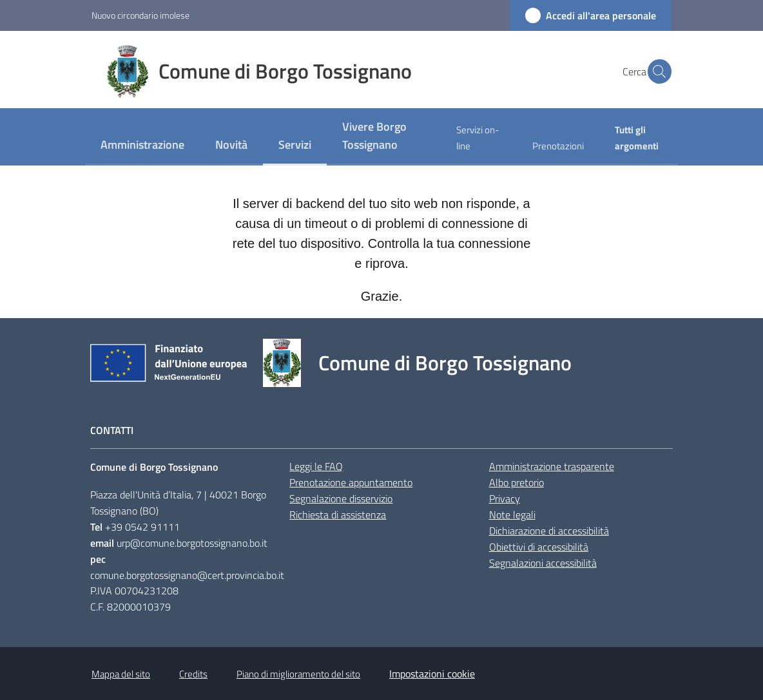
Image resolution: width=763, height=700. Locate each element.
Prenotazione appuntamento (351, 482)
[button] (656, 71)
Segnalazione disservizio (341, 498)
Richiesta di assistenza (338, 515)
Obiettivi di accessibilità (539, 547)
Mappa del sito (121, 674)
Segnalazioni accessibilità (543, 563)
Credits (193, 674)
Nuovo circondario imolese (140, 15)
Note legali (512, 515)
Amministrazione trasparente (552, 466)
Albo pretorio (517, 482)
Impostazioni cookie (432, 674)
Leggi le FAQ (316, 466)
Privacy (505, 498)
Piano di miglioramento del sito (298, 674)
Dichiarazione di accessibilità (549, 531)
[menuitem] (142, 146)
